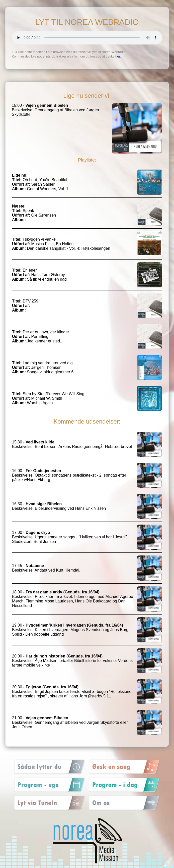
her (118, 56)
